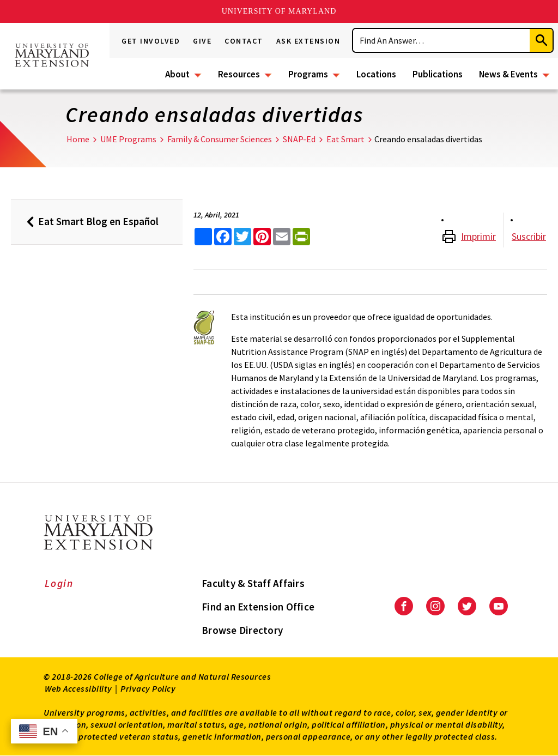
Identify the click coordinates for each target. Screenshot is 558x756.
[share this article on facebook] (223, 237)
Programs (308, 74)
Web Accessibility (78, 688)
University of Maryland (279, 11)
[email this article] (282, 237)
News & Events (508, 74)
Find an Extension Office (258, 607)
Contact (244, 41)
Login (59, 583)
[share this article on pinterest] (262, 237)
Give (202, 41)
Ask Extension (308, 41)
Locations (376, 74)
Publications (438, 74)
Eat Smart (345, 139)
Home (78, 139)
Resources (239, 74)
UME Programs (128, 139)
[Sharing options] (203, 237)
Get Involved (151, 41)
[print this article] (301, 237)
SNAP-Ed (299, 139)
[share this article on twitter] (242, 237)
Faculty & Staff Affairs (253, 583)
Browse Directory (242, 630)
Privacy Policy (148, 688)
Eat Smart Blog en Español (90, 230)
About (177, 74)
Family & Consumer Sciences (220, 139)
